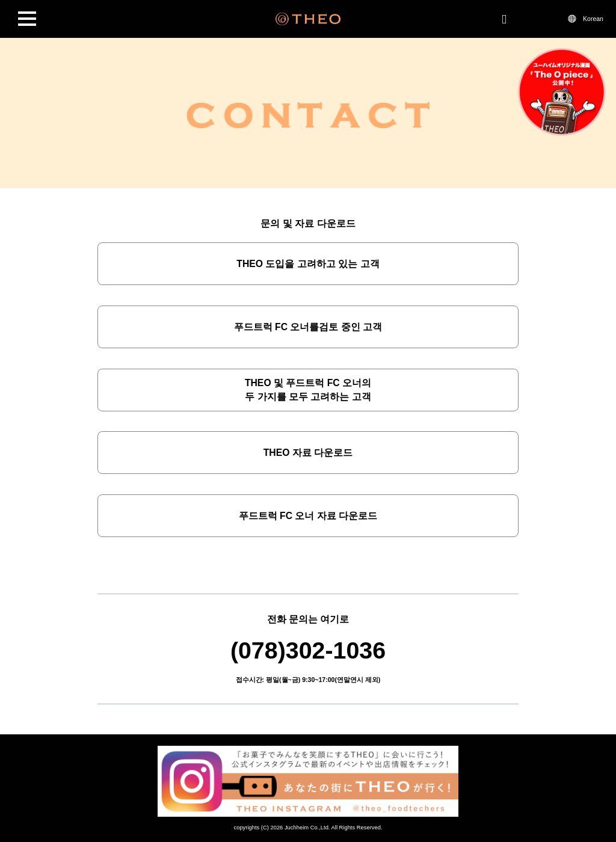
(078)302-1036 (308, 650)
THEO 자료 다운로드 (308, 453)
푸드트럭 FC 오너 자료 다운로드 (308, 516)
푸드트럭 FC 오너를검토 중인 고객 (308, 327)
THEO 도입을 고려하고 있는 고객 (308, 264)
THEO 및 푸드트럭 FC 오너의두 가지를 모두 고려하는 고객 (308, 390)
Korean (593, 19)
